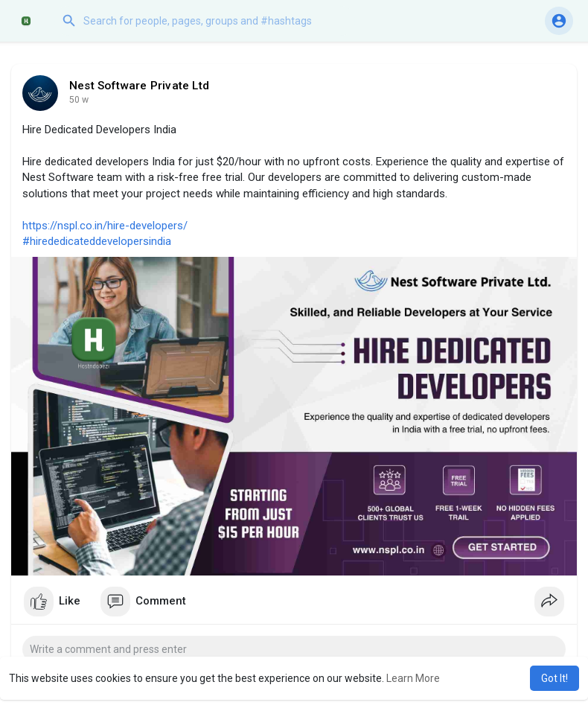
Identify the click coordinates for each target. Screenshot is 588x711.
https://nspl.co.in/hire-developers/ (105, 226)
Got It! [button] (555, 678)
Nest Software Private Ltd (139, 86)
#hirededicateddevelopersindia (97, 241)
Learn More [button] (413, 678)
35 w (79, 100)
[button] (205, 21)
